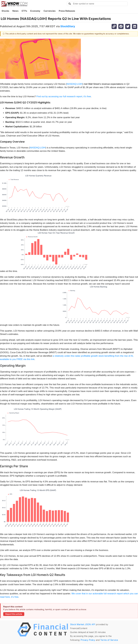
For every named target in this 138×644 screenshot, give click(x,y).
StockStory (68, 26)
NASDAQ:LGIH (75, 84)
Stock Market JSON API (83, 624)
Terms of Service (109, 640)
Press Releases (67, 11)
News (15, 11)
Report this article (14, 614)
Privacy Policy (88, 640)
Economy (35, 11)
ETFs (24, 11)
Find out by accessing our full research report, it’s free (64, 96)
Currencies (50, 11)
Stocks (5, 11)
